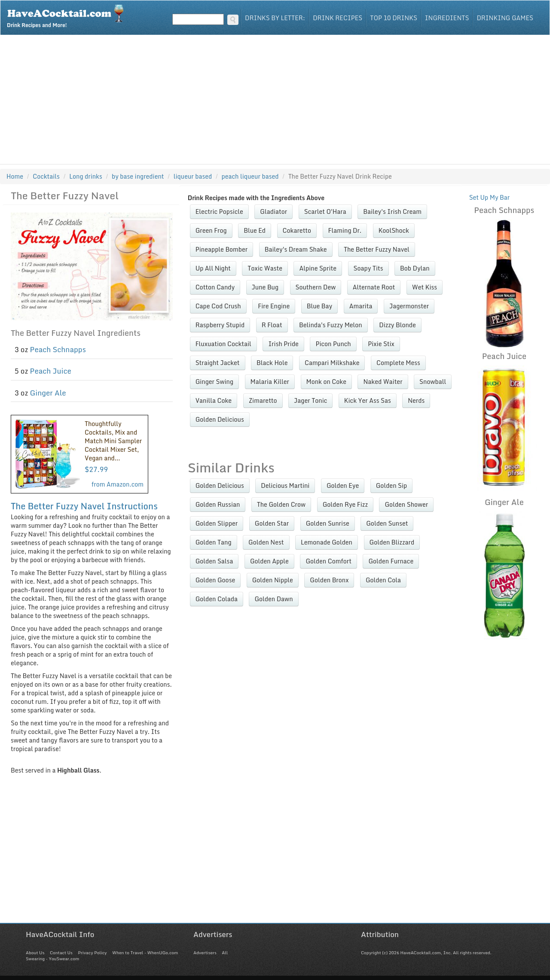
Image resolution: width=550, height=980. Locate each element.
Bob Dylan (415, 268)
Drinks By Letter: (275, 18)
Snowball (433, 382)
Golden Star (272, 523)
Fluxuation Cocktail (223, 344)
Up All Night (213, 268)
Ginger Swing (214, 382)
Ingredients (447, 18)
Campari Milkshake (332, 363)
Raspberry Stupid (220, 325)
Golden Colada (217, 599)
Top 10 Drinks (394, 18)
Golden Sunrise (328, 523)
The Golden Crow (281, 504)
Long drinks (86, 176)
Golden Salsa (214, 561)
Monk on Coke (326, 382)
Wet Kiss (425, 287)
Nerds (416, 400)
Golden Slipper (217, 523)
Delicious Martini (285, 485)
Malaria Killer (270, 382)
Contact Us (61, 953)
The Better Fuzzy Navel (377, 249)
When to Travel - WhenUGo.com (145, 953)
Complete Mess (398, 363)
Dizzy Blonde (397, 325)
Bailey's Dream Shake (296, 249)
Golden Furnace (391, 561)
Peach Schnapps (58, 349)
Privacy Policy (92, 953)
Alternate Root (374, 287)
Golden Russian (218, 504)
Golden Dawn (273, 599)
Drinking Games (505, 18)
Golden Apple (269, 561)
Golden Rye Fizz (345, 504)
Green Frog (211, 230)
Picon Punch (333, 344)
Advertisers (205, 953)
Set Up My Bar (490, 197)
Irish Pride (283, 344)
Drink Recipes (338, 18)
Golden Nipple (273, 580)
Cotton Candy (215, 287)
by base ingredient (138, 176)
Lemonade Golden (327, 542)
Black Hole (272, 363)
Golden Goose (215, 580)
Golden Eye (343, 485)
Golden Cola (383, 580)
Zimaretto (263, 400)
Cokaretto (297, 230)
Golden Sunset (387, 523)
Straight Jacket (218, 363)
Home (15, 176)
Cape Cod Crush (218, 306)
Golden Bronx (329, 580)
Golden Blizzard (392, 542)
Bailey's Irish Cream (392, 212)
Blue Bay (319, 306)
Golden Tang (214, 542)
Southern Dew (316, 287)
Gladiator (273, 212)
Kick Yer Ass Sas (368, 400)
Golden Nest (266, 542)
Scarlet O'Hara (325, 212)
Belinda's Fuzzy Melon (331, 325)
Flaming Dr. (345, 230)
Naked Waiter (383, 382)
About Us (35, 953)
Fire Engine (274, 306)
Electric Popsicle (219, 212)
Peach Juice (51, 371)
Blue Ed (255, 230)
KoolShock (394, 230)
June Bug (265, 287)
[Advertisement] (275, 100)
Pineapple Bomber (222, 249)
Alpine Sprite (318, 268)
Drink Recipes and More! (68, 15)
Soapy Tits (368, 268)
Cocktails (46, 176)
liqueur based (193, 176)
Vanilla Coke (214, 400)
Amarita (361, 306)
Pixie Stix (381, 344)
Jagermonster (409, 306)
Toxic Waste (265, 268)
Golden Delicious (220, 419)
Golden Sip (391, 485)
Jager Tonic (310, 400)
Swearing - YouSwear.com (52, 959)
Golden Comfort (328, 561)
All (225, 953)
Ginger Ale (48, 393)
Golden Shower (406, 504)
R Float (272, 325)
